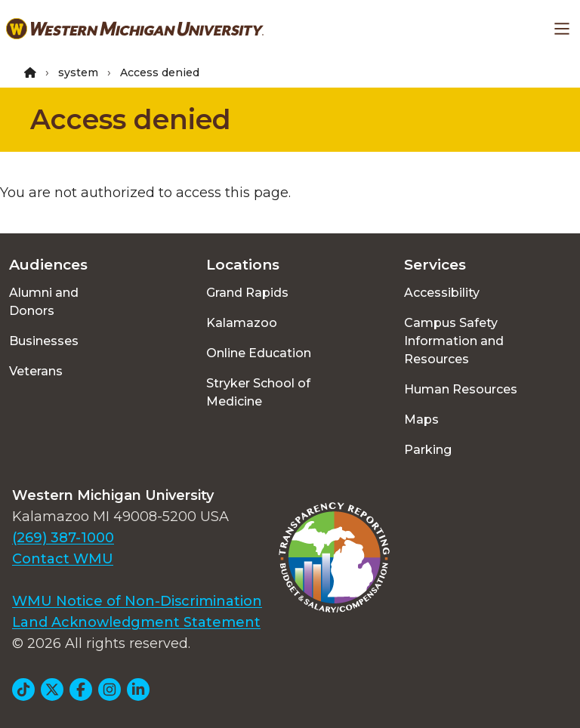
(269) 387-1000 (63, 538)
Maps (421, 420)
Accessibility (442, 293)
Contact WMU (63, 559)
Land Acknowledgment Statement (136, 622)
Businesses (44, 341)
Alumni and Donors (44, 302)
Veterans (36, 371)
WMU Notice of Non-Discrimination (137, 601)
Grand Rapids (247, 293)
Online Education (259, 353)
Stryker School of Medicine (258, 392)
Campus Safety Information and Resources (454, 341)
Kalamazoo (242, 323)
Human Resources (461, 389)
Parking (428, 450)
